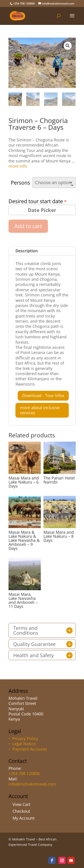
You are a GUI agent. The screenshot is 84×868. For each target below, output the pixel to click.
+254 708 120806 (24, 773)
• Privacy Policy (23, 738)
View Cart (21, 804)
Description (27, 251)
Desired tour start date (36, 201)
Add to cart (28, 226)
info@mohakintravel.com (32, 784)
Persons (20, 183)
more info (18, 166)
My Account (24, 818)
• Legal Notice (22, 744)
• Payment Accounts (28, 749)
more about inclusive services (40, 410)
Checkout (21, 811)
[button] (68, 46)
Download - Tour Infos (43, 395)
